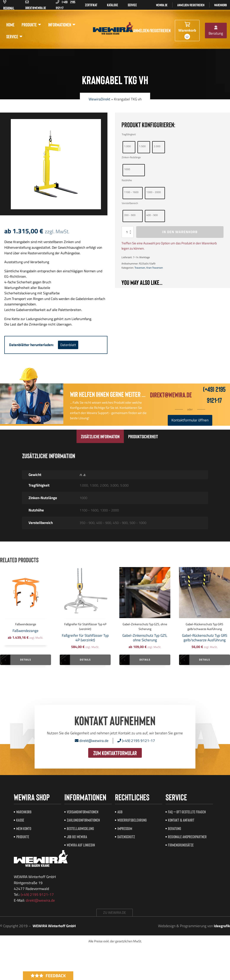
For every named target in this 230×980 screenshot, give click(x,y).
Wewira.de (162, 5)
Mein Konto (24, 828)
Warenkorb (220, 5)
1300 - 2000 (154, 192)
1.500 (142, 146)
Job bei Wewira (77, 837)
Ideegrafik (222, 926)
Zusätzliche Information (100, 436)
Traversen (140, 268)
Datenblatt (68, 345)
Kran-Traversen (155, 268)
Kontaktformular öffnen (190, 420)
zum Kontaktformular (115, 753)
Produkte (31, 25)
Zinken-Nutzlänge (131, 157)
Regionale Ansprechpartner (187, 837)
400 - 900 (152, 215)
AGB (120, 812)
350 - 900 (130, 215)
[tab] (100, 436)
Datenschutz (126, 837)
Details (26, 660)
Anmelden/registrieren (191, 5)
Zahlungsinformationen (83, 820)
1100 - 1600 (131, 192)
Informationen (62, 25)
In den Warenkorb (180, 232)
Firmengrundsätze (181, 845)
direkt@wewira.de (171, 395)
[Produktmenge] (128, 232)
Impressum (125, 828)
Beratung (216, 31)
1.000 (127, 146)
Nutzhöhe (127, 180)
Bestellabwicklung (80, 828)
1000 (127, 169)
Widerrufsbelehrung (132, 820)
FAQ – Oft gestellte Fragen (187, 812)
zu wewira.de (115, 912)
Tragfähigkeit (129, 134)
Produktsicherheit (143, 436)
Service (14, 36)
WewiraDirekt (99, 99)
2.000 (157, 146)
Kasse (20, 820)
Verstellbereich (130, 203)
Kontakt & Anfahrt (181, 820)
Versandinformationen (83, 812)
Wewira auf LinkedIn (81, 845)
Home (10, 24)
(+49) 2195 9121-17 (136, 741)
